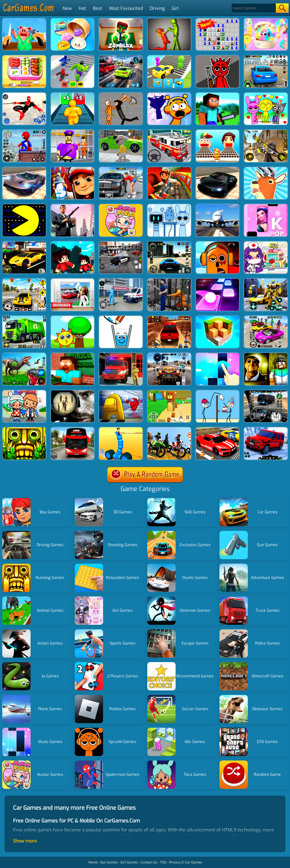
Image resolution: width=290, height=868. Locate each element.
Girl (175, 8)
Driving (157, 8)
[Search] (253, 8)
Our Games (109, 862)
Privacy (175, 862)
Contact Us (149, 862)
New (67, 8)
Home (93, 862)
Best (98, 8)
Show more (25, 841)
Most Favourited (126, 8)
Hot (82, 8)
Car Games (193, 862)
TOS (163, 862)
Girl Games (129, 862)
